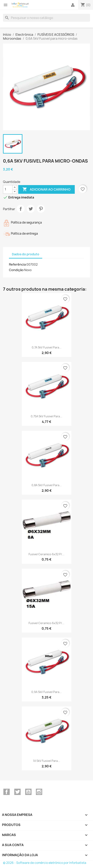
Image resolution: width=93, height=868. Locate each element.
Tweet (31, 209)
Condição (16, 270)
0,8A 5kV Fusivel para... (47, 485)
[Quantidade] (8, 189)
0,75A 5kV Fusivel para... (46, 416)
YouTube (28, 792)
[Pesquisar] (46, 18)
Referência (17, 264)
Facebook (7, 792)
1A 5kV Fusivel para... (46, 761)
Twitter (17, 792)
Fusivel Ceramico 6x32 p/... (46, 554)
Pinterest (41, 209)
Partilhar (21, 209)
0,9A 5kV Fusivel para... (46, 692)
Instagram (39, 792)
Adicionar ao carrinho (46, 189)
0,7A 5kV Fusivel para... (47, 347)
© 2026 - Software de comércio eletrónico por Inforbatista (45, 863)
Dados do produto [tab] (26, 254)
